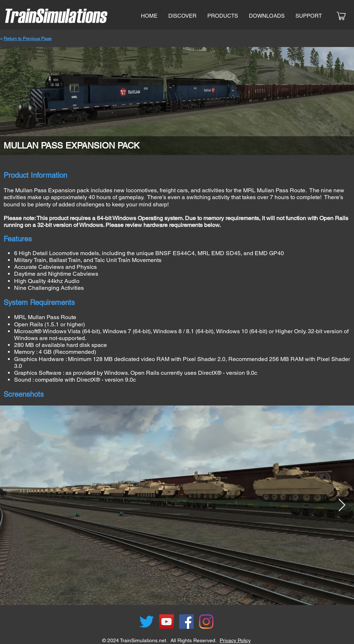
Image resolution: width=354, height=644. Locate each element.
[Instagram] (206, 622)
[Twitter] (147, 622)
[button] (223, 16)
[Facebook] (186, 622)
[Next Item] (342, 505)
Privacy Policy (235, 640)
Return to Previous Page (28, 39)
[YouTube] (167, 622)
